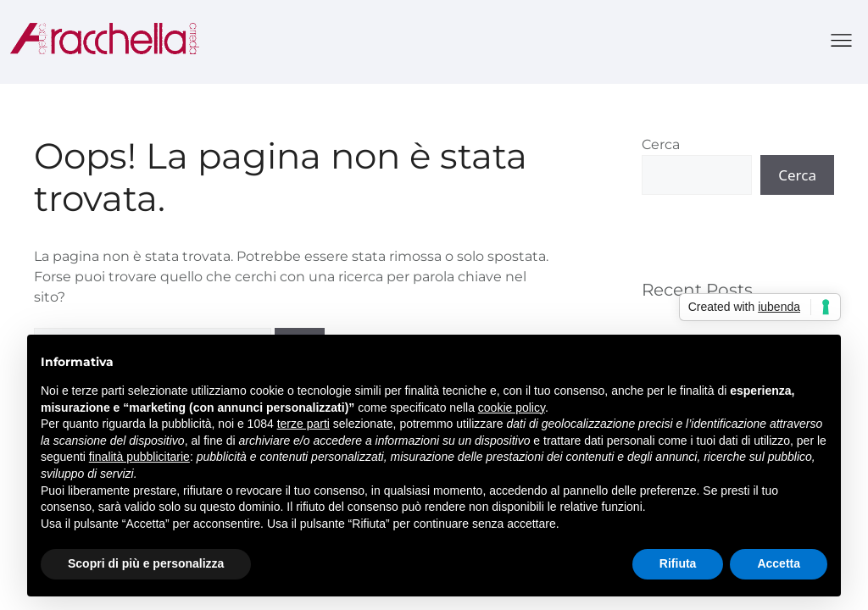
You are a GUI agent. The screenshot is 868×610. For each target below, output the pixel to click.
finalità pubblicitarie (139, 457)
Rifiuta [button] (678, 563)
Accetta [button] (779, 563)
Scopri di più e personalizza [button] (146, 563)
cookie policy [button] (512, 408)
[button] (842, 42)
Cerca (661, 144)
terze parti (303, 424)
